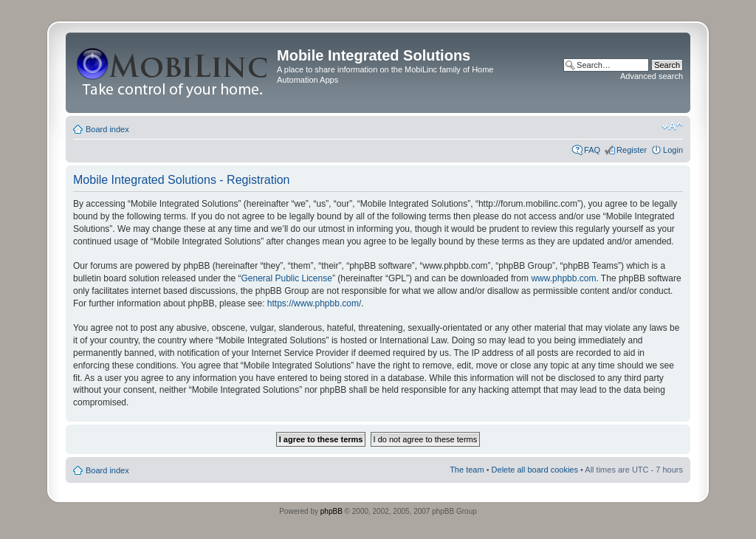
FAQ (592, 150)
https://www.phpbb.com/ (314, 303)
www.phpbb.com (563, 278)
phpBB (331, 511)
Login (673, 150)
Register (632, 150)
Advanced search (652, 76)
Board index (107, 129)
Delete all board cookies (535, 470)
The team (467, 470)
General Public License (286, 278)
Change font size (672, 126)
